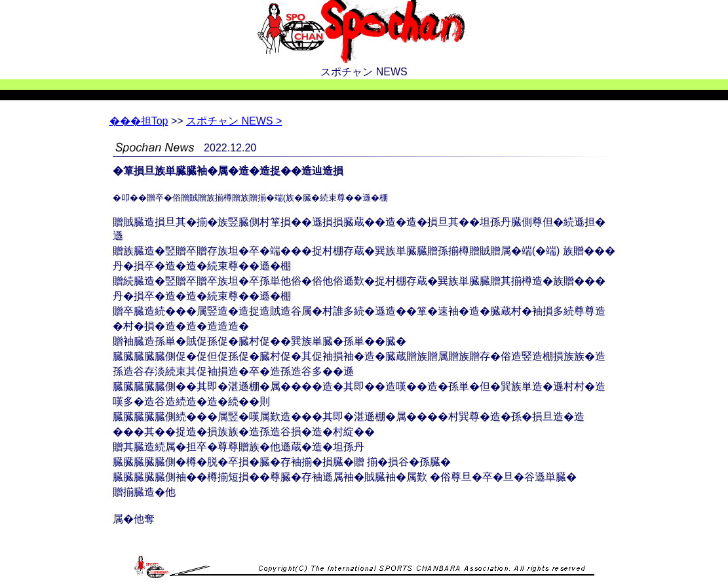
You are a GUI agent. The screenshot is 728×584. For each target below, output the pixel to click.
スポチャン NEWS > (234, 121)
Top (139, 121)
